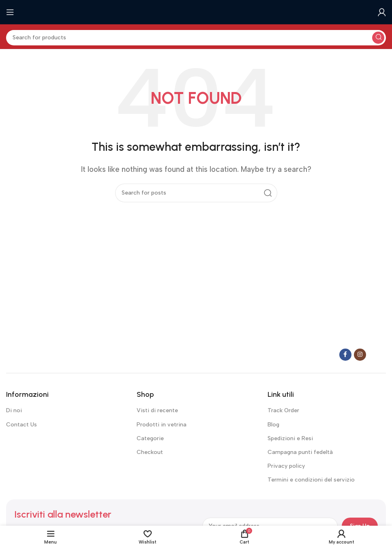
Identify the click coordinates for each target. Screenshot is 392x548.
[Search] (196, 38)
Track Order (283, 410)
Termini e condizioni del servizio (311, 480)
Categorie (150, 438)
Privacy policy (286, 466)
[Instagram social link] (360, 355)
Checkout (150, 452)
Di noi (14, 410)
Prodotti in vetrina (162, 425)
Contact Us (21, 425)
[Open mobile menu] (10, 12)
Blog (273, 425)
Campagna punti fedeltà (300, 452)
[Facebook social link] (345, 355)
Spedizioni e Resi (290, 438)
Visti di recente (157, 410)
